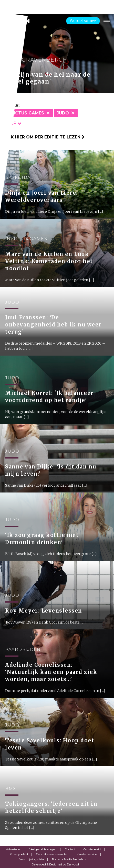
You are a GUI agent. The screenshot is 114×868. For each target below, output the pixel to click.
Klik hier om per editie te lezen (44, 137)
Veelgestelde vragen (43, 849)
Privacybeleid (19, 854)
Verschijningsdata (32, 859)
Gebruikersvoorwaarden (52, 854)
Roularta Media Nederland (70, 859)
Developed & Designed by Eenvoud (55, 864)
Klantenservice (87, 854)
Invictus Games (25, 113)
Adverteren (14, 849)
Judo (63, 113)
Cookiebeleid (92, 849)
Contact (70, 849)
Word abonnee (83, 21)
